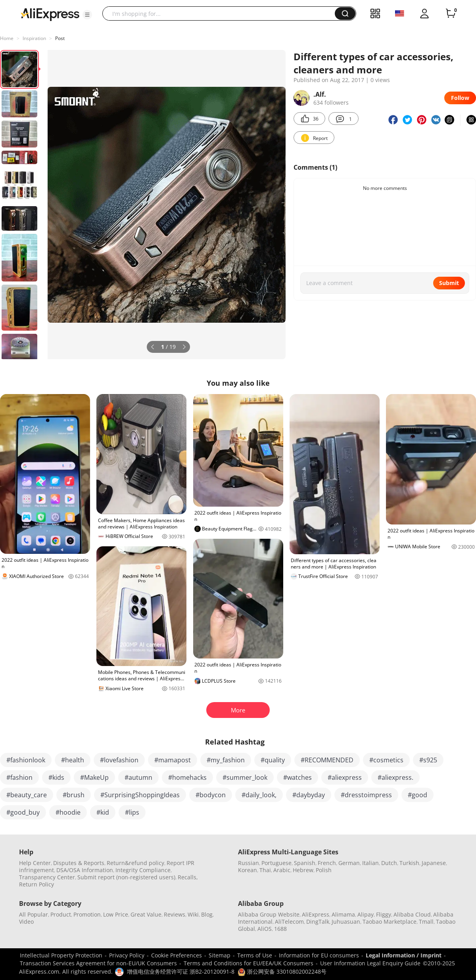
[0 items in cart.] (451, 13)
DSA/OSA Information (85, 870)
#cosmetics (386, 760)
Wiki (193, 914)
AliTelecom (289, 922)
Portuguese (276, 863)
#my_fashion (226, 760)
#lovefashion (119, 760)
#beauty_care (27, 795)
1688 (280, 929)
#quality (273, 760)
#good (417, 795)
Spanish (305, 863)
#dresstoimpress (366, 795)
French (327, 863)
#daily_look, (259, 795)
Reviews (175, 914)
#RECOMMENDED (327, 760)
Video (26, 922)
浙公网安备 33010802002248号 (282, 971)
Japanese (434, 863)
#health (73, 760)
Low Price (116, 914)
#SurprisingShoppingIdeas (140, 795)
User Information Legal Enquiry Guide (370, 963)
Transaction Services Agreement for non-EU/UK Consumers (98, 963)
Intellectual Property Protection (61, 955)
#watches (297, 777)
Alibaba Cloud (412, 914)
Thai (265, 870)
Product (61, 914)
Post (60, 38)
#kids (56, 777)
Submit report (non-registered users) (126, 877)
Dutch (389, 863)
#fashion (19, 777)
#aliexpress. (395, 777)
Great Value (146, 914)
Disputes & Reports (79, 863)
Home (7, 38)
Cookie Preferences (177, 955)
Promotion (87, 914)
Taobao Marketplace (390, 922)
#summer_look (245, 777)
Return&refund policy (135, 863)
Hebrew (303, 870)
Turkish (409, 863)
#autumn (138, 777)
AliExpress (316, 914)
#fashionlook (26, 760)
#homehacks (187, 777)
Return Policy (36, 884)
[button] (87, 15)
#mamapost (173, 760)
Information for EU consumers (319, 955)
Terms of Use (255, 955)
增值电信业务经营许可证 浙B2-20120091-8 (181, 971)
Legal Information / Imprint (404, 955)
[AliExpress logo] (50, 14)
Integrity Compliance (143, 870)
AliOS (265, 929)
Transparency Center (47, 877)
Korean (248, 870)
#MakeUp (94, 777)
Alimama (343, 914)
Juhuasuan (346, 922)
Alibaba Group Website (269, 914)
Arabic (282, 870)
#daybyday (309, 795)
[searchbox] (222, 13)
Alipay (366, 914)
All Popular (34, 914)
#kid (103, 812)
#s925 (428, 760)
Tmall (426, 922)
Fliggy (384, 914)
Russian (249, 863)
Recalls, (188, 877)
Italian (370, 863)
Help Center (35, 863)
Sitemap (220, 955)
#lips (132, 812)
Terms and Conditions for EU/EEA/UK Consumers (249, 963)
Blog (207, 914)
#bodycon (211, 795)
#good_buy (23, 812)
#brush (74, 795)
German (349, 863)
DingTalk (318, 922)
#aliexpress (345, 777)
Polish (324, 870)
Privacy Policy (127, 955)
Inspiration (34, 38)
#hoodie (68, 812)
